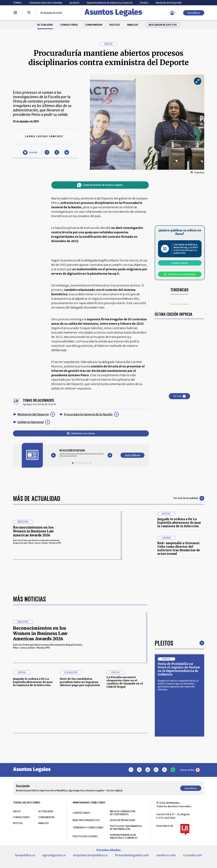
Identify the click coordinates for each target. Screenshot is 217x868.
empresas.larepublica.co (90, 855)
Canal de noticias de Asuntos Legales (100, 185)
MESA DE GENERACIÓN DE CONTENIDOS (123, 813)
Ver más (179, 396)
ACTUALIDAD (45, 25)
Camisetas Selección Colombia (46, 3)
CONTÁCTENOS (81, 813)
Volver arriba (190, 770)
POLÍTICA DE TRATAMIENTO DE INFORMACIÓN (126, 828)
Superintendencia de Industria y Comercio (110, 3)
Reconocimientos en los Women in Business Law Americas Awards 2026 (33, 531)
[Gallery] (82, 453)
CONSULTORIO (69, 25)
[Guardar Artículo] (30, 152)
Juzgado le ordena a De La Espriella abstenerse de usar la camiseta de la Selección (179, 523)
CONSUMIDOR (94, 25)
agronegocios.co (54, 855)
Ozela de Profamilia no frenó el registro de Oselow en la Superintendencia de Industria (179, 669)
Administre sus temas (81, 433)
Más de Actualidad (37, 498)
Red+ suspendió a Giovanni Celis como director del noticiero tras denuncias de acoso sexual (179, 548)
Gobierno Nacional (31, 422)
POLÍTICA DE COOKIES (85, 836)
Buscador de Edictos (163, 25)
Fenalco (144, 3)
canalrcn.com (166, 855)
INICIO (17, 811)
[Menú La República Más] (15, 13)
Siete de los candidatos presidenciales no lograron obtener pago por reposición (80, 682)
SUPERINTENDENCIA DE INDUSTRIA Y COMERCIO (124, 836)
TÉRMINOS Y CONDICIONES (88, 828)
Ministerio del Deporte (33, 414)
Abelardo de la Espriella (169, 3)
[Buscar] (29, 13)
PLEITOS (115, 25)
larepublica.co (25, 855)
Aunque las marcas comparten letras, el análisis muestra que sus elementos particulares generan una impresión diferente (178, 685)
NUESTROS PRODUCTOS (86, 820)
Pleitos (164, 643)
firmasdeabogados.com (132, 855)
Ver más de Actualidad (189, 498)
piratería (74, 3)
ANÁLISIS (133, 25)
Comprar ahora (180, 263)
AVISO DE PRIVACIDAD (122, 820)
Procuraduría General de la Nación (88, 414)
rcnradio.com (193, 855)
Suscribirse (194, 13)
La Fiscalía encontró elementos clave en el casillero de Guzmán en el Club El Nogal (125, 682)
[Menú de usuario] (172, 13)
